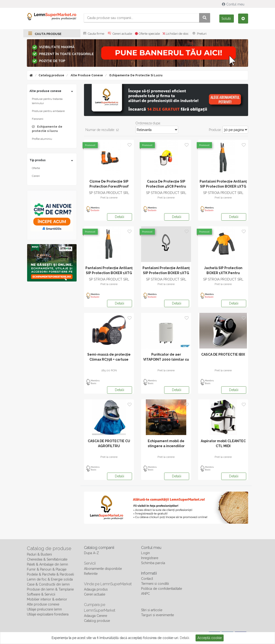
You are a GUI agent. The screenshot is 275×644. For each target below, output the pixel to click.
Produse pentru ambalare (48, 111)
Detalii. (185, 638)
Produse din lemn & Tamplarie (50, 589)
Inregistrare (150, 558)
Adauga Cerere (96, 616)
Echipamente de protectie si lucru (136, 75)
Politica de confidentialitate (162, 589)
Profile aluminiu (42, 139)
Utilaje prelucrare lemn (44, 609)
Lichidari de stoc (176, 34)
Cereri (36, 176)
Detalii (120, 217)
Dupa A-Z (91, 553)
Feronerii (38, 119)
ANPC (145, 594)
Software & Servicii (41, 594)
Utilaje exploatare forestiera (48, 614)
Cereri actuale (120, 34)
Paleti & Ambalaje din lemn (47, 564)
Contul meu (234, 4)
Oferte (36, 168)
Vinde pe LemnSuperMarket (108, 584)
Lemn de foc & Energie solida (50, 579)
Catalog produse (51, 75)
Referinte (91, 574)
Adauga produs (96, 589)
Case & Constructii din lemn (48, 584)
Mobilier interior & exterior (47, 599)
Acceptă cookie (210, 638)
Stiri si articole (152, 610)
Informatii (149, 573)
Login (145, 553)
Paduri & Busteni (39, 554)
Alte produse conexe (86, 75)
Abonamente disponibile (103, 569)
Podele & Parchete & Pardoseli (50, 574)
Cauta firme (93, 34)
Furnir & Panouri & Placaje (47, 569)
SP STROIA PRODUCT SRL (109, 193)
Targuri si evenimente (157, 615)
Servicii (90, 563)
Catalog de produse (49, 548)
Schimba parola (153, 563)
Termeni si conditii (155, 584)
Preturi (199, 34)
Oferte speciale (147, 34)
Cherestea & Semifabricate (47, 559)
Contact (147, 579)
